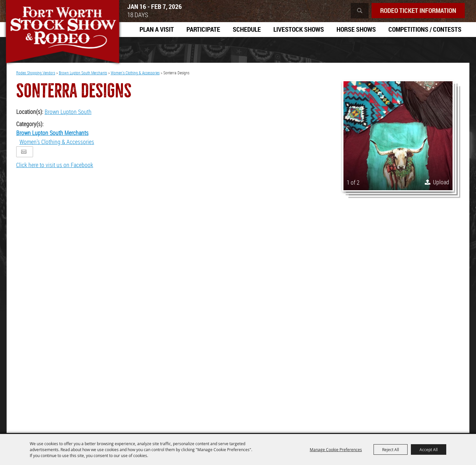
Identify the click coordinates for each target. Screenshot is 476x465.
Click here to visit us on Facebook (55, 165)
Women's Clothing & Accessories (135, 73)
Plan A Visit (157, 29)
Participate (203, 29)
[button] (398, 136)
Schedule (247, 29)
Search (360, 11)
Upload (441, 182)
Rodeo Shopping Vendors (36, 73)
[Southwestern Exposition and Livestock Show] (62, 33)
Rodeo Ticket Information (418, 10)
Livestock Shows (299, 29)
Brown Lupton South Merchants (83, 73)
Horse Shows (356, 29)
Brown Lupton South (68, 112)
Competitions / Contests (425, 29)
